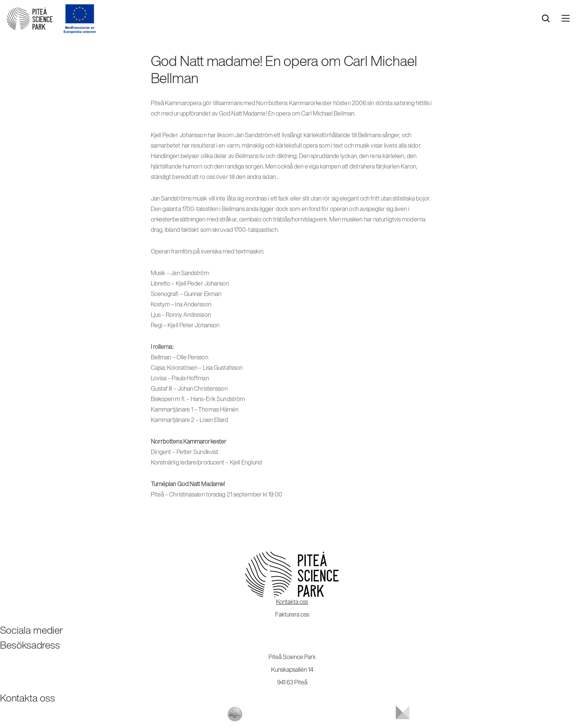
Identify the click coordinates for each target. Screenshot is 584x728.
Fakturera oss (292, 614)
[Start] (30, 19)
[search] (546, 19)
